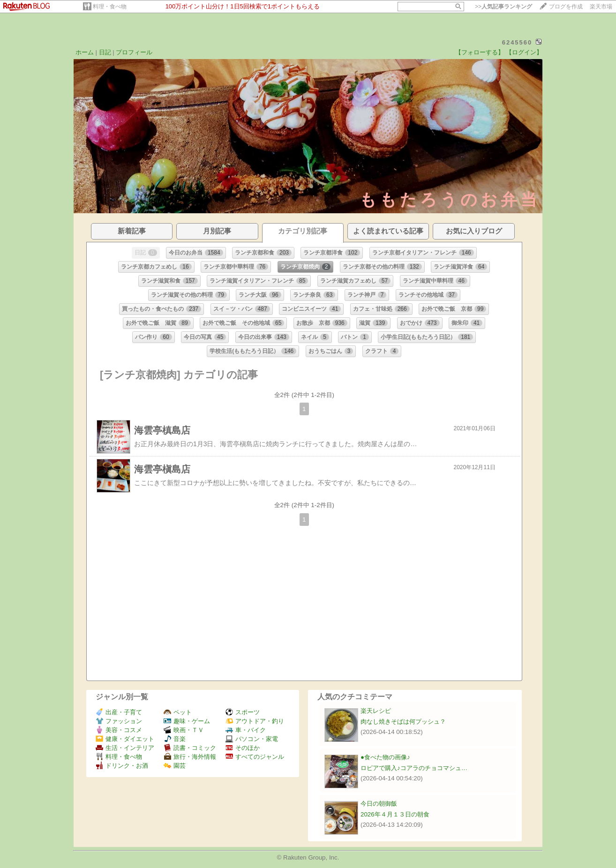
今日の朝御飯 (379, 804)
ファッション (119, 721)
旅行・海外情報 (190, 757)
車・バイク (246, 730)
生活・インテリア (125, 748)
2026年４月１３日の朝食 (395, 814)
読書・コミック (190, 748)
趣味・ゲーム (187, 721)
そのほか (243, 748)
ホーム (85, 52)
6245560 (517, 42)
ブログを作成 (566, 7)
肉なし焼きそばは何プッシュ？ (403, 722)
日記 (105, 52)
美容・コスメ (119, 730)
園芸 (175, 766)
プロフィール (134, 52)
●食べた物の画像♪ (385, 757)
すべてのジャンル (255, 757)
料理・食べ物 (110, 7)
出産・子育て (119, 712)
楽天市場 (601, 7)
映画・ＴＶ (184, 730)
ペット (178, 712)
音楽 (175, 739)
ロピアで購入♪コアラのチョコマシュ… (414, 768)
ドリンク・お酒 (122, 766)
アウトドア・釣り (255, 721)
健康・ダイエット (125, 739)
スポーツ (243, 712)
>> (503, 7)
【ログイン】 (524, 52)
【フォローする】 (480, 52)
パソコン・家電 (252, 739)
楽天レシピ (376, 711)
